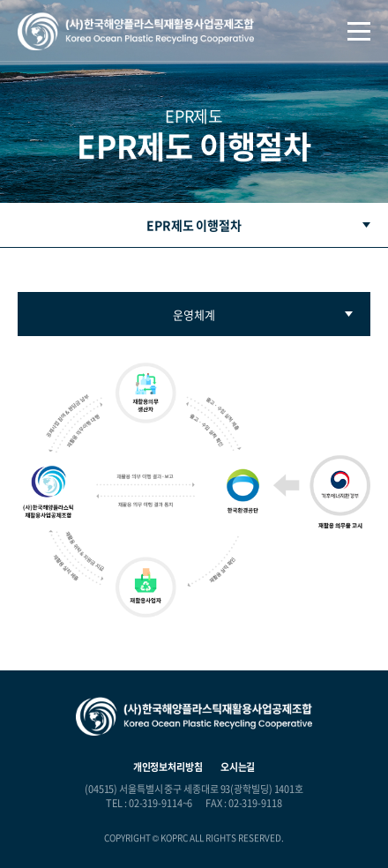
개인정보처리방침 (168, 767)
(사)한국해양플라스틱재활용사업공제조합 (136, 31)
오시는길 (238, 767)
